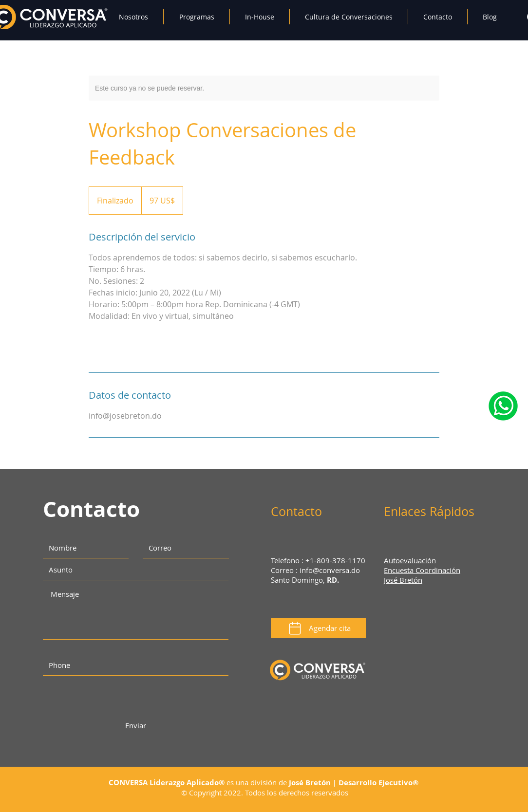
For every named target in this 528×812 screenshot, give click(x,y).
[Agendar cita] (318, 628)
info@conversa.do (330, 570)
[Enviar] (135, 726)
